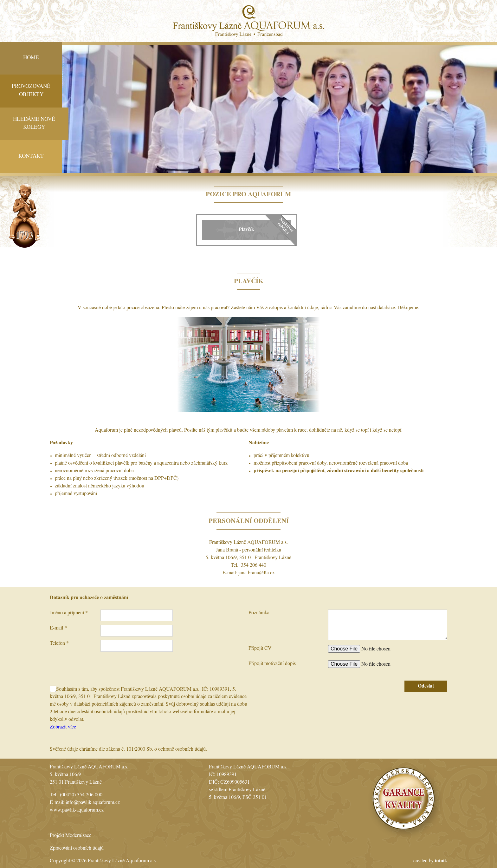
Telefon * (59, 644)
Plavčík (246, 230)
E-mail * (58, 629)
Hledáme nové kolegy (34, 124)
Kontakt (31, 157)
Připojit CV (260, 649)
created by (430, 861)
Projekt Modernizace (71, 836)
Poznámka (259, 613)
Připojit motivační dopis (272, 664)
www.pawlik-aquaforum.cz (77, 811)
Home (31, 58)
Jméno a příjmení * (69, 613)
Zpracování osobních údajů (77, 849)
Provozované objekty (31, 91)
